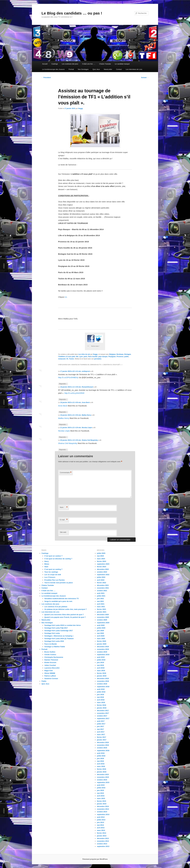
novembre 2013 (103, 841)
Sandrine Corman (51, 678)
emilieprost (86, 371)
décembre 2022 (103, 569)
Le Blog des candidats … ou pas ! (72, 13)
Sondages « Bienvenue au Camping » (59, 636)
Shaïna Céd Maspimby (90, 440)
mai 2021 (100, 601)
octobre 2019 (102, 652)
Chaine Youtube (105, 64)
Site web (63, 532)
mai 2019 (100, 665)
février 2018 (101, 705)
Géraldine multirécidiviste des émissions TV (62, 599)
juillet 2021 (101, 596)
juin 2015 (100, 790)
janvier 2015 (102, 804)
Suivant (145, 78)
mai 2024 (100, 556)
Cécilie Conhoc (50, 655)
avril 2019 (101, 668)
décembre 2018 (103, 678)
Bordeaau (120, 354)
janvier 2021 (102, 612)
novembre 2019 (103, 649)
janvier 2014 (102, 836)
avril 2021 (101, 604)
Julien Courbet (50, 665)
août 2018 (101, 689)
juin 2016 (100, 758)
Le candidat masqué (122, 64)
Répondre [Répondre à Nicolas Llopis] (63, 437)
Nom (64, 507)
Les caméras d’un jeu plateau (56, 607)
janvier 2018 (102, 708)
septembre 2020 (103, 623)
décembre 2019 (103, 647)
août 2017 (101, 721)
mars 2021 (101, 607)
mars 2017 (101, 734)
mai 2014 (100, 825)
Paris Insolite (93, 357)
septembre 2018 (103, 687)
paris (85, 357)
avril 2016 (101, 764)
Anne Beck (86, 402)
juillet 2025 (101, 553)
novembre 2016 (103, 745)
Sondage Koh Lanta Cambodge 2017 (59, 631)
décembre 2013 (103, 838)
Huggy (81, 108)
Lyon (81, 357)
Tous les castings (51, 572)
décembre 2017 (103, 711)
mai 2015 (100, 793)
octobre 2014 (102, 812)
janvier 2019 (102, 676)
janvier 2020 (102, 644)
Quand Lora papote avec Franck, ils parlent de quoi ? (65, 617)
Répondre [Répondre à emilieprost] (63, 384)
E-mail (64, 520)
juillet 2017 (101, 724)
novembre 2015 (103, 777)
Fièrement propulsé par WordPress (95, 859)
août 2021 (101, 593)
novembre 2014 (103, 809)
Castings (55, 64)
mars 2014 (101, 830)
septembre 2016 (103, 751)
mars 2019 (101, 671)
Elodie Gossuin (50, 662)
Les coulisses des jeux (70, 64)
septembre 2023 (103, 564)
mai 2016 (100, 761)
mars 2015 (101, 798)
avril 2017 (101, 732)
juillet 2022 (101, 577)
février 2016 (101, 769)
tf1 (67, 359)
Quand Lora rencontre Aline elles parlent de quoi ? (64, 615)
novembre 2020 (103, 617)
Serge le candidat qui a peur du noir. (59, 601)
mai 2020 (100, 633)
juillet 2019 (101, 660)
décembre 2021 (103, 585)
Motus (47, 564)
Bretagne (128, 354)
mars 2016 (101, 766)
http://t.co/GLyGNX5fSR (74, 393)
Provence (120, 357)
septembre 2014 (103, 814)
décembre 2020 (103, 615)
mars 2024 (101, 559)
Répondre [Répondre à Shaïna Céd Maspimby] (63, 450)
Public (44, 681)
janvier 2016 (102, 772)
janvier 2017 (102, 740)
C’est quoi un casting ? (53, 569)
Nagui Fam (49, 671)
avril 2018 (101, 700)
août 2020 (101, 625)
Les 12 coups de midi (53, 575)
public (126, 357)
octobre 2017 (102, 716)
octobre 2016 (102, 748)
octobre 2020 (102, 620)
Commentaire (66, 473)
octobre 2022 (102, 572)
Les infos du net (84, 354)
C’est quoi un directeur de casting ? (58, 559)
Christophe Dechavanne (54, 657)
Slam (46, 567)
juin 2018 (100, 695)
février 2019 (101, 673)
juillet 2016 (101, 756)
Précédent (46, 78)
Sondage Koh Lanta (52, 633)
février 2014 (101, 833)
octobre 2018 (102, 684)
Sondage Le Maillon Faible (55, 647)
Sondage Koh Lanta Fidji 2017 (56, 628)
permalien (98, 359)
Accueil (45, 64)
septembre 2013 (103, 846)
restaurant (62, 359)
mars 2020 (101, 639)
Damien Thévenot (51, 660)
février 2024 (101, 561)
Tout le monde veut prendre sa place (59, 583)
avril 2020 (101, 636)
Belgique (112, 354)
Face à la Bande (51, 644)
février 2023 (101, 567)
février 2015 (101, 801)
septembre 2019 (103, 655)
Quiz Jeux (96, 69)
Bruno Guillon (50, 652)
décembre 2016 (103, 742)
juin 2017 (100, 726)
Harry (47, 561)
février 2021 (101, 609)
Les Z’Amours (50, 577)
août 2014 (101, 817)
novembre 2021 (103, 588)
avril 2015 (101, 796)
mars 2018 (101, 702)
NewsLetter (108, 69)
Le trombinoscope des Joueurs (53, 69)
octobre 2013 (102, 844)
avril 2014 (101, 828)
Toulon (72, 359)
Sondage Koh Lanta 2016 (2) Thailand (59, 639)
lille (77, 357)
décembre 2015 (103, 774)
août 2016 (101, 753)
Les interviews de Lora (134, 69)
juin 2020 (100, 631)
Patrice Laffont (50, 676)
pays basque (103, 357)
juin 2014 (100, 822)
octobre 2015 (102, 780)
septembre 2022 (103, 575)
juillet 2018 (101, 692)
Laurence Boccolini (52, 668)
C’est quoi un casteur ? (53, 556)
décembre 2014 (103, 806)
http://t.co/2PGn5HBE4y (68, 377)
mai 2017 (100, 729)
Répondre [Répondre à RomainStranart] (63, 400)
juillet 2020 (101, 628)
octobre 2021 (102, 591)
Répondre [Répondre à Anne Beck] (63, 412)
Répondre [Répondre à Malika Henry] (63, 425)
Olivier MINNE (50, 673)
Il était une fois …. (89, 64)
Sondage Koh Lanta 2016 (54, 641)
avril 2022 (101, 580)
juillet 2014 (101, 820)
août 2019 (101, 657)
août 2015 (101, 785)
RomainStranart (87, 387)
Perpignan (112, 357)
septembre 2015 (103, 782)
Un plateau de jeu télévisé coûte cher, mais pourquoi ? (66, 609)
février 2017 (101, 737)
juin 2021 (100, 599)
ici (66, 297)
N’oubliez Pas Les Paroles (55, 580)
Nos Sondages (83, 69)
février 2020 (101, 641)
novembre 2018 (103, 681)
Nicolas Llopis (87, 428)
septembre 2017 (103, 718)
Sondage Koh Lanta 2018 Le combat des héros (63, 625)
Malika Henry (86, 415)
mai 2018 (100, 697)
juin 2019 (100, 662)
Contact (119, 69)
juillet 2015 (101, 788)
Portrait (71, 69)
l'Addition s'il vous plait (67, 357)
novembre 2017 (103, 713)
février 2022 (101, 583)
